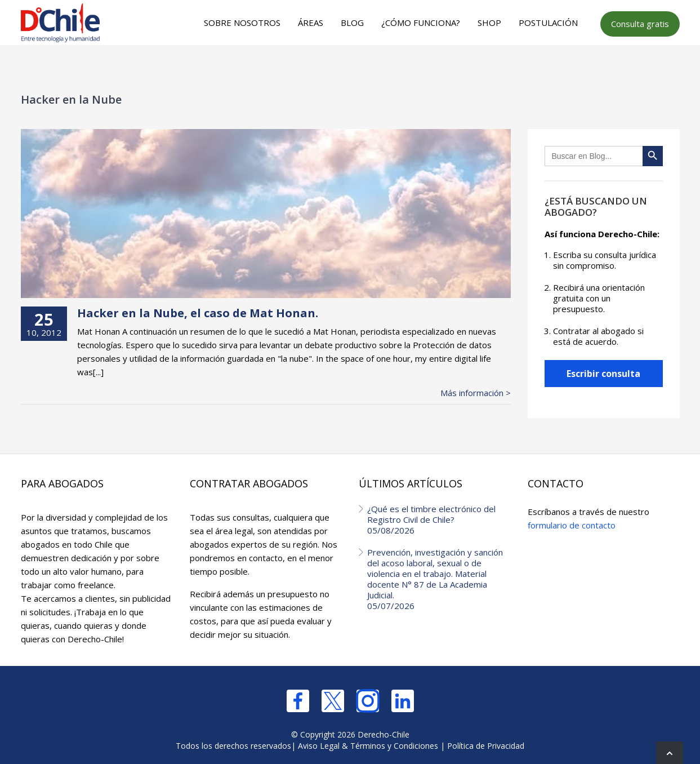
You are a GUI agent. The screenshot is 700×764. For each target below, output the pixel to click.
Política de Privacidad (486, 746)
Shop (489, 23)
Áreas (311, 23)
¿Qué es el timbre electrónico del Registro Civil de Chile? (439, 519)
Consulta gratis (640, 24)
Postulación (548, 23)
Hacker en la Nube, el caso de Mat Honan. (198, 313)
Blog (352, 23)
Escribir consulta (603, 374)
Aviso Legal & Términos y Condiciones (368, 746)
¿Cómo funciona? (421, 23)
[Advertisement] (348, 68)
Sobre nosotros (242, 23)
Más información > (476, 393)
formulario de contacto (572, 525)
